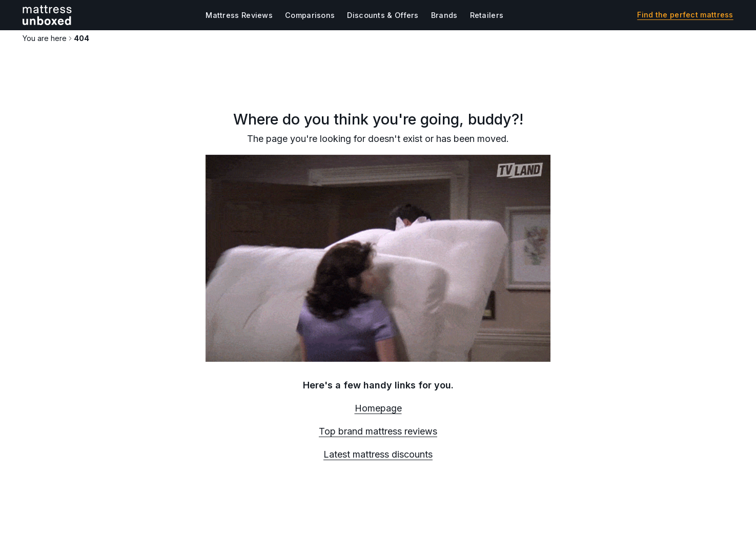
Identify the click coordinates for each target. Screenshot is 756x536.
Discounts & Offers (383, 15)
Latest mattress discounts (378, 454)
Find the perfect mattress (685, 15)
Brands (444, 15)
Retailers (487, 15)
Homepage (378, 408)
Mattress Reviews (239, 15)
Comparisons (310, 15)
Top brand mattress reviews (378, 431)
